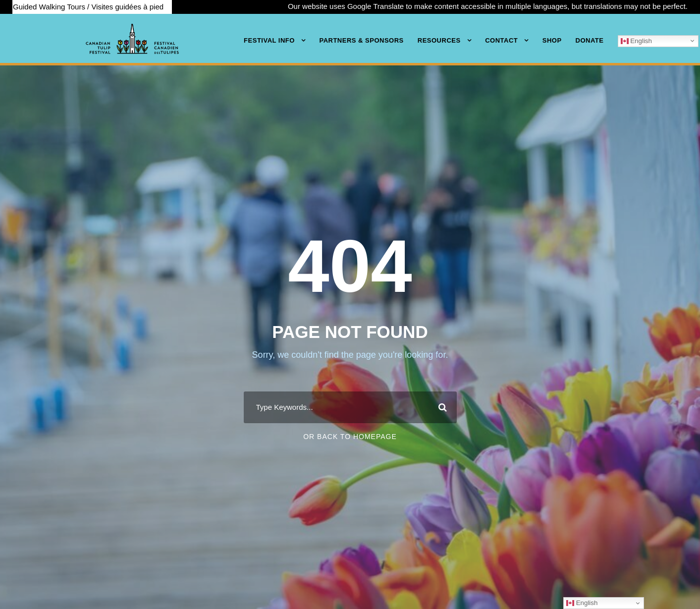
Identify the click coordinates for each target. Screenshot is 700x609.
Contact (501, 40)
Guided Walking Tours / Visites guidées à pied (88, 7)
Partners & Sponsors (361, 40)
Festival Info (269, 40)
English (636, 41)
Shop (552, 40)
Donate (590, 40)
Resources (439, 40)
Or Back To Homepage (350, 437)
